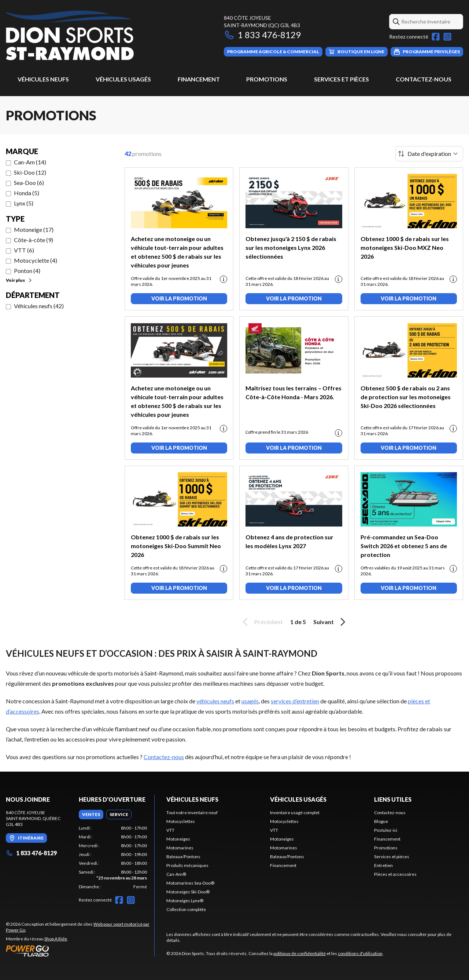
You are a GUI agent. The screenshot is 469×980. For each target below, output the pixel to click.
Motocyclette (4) (36, 260)
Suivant (330, 622)
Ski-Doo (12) (30, 172)
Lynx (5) (24, 203)
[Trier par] (429, 154)
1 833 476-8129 (262, 35)
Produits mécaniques (187, 865)
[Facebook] (436, 37)
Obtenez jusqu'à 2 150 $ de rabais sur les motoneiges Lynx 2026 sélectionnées (291, 247)
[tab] (91, 815)
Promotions (267, 79)
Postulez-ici (386, 830)
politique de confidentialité (300, 953)
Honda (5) (27, 193)
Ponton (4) (27, 271)
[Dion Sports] (70, 35)
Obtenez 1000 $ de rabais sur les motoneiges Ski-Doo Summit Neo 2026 (176, 546)
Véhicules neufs (43, 79)
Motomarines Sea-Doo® (190, 883)
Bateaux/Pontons (183, 857)
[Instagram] (447, 37)
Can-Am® (176, 874)
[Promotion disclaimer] (224, 279)
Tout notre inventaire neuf (192, 813)
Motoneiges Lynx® (185, 901)
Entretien (383, 865)
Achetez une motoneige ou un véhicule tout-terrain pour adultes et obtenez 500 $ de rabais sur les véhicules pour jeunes (177, 252)
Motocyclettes (181, 821)
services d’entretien (295, 701)
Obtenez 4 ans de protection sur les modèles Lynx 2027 (289, 541)
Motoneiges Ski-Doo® (188, 892)
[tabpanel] (113, 857)
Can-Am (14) (30, 162)
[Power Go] (80, 951)
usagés (250, 701)
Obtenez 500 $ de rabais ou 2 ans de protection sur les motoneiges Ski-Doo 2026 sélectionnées (406, 397)
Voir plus (19, 280)
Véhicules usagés (123, 79)
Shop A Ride (56, 939)
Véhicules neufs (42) (39, 306)
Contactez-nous (424, 79)
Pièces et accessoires (395, 874)
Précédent (262, 622)
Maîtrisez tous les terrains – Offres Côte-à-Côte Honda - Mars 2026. (293, 392)
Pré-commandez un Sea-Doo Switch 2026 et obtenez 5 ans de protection (404, 546)
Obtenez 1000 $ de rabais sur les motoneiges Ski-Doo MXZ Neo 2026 (405, 247)
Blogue (381, 821)
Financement (199, 79)
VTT (170, 830)
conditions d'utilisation (360, 953)
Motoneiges (178, 839)
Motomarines (180, 848)
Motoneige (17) (34, 229)
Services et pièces (341, 79)
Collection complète (186, 909)
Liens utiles (393, 799)
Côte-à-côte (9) (34, 240)
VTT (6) (24, 250)
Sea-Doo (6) (29, 183)
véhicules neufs (215, 701)
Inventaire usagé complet (295, 813)
